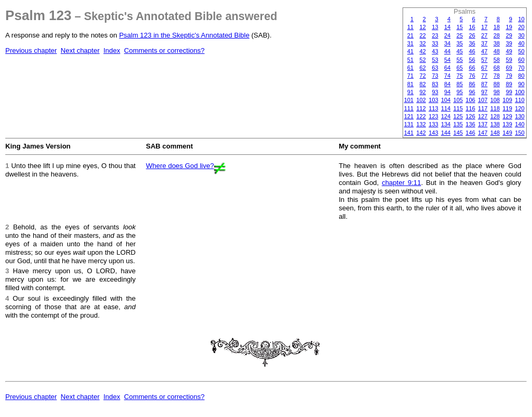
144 (446, 133)
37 (484, 43)
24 (447, 35)
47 (484, 51)
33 (435, 43)
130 (520, 116)
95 (460, 92)
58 (497, 60)
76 (472, 76)
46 (472, 51)
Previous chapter (31, 50)
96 (472, 92)
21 (410, 35)
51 (410, 60)
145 (458, 133)
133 (433, 124)
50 (521, 51)
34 (447, 43)
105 (458, 100)
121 (409, 116)
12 (423, 27)
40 (521, 43)
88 (497, 84)
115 (458, 108)
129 (507, 116)
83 (435, 84)
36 (472, 43)
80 (521, 76)
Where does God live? (180, 166)
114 (446, 108)
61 (410, 68)
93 (435, 92)
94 (447, 92)
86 (472, 84)
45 (460, 51)
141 (409, 133)
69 (509, 68)
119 (507, 108)
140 (520, 124)
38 (497, 43)
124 (446, 116)
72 (423, 76)
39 (509, 43)
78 (497, 76)
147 (483, 133)
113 (433, 108)
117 (483, 108)
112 (421, 108)
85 (460, 84)
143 (433, 133)
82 (423, 84)
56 (472, 60)
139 (507, 124)
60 (521, 60)
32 (423, 43)
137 (483, 124)
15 (460, 27)
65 (460, 68)
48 (497, 51)
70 (521, 68)
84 (447, 84)
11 (410, 27)
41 (410, 51)
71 (410, 76)
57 (484, 60)
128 (495, 116)
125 (458, 116)
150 (520, 133)
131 (409, 124)
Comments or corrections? (164, 50)
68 (497, 68)
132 (421, 124)
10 (521, 19)
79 (509, 76)
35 (460, 43)
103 (433, 100)
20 (521, 27)
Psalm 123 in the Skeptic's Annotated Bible (184, 35)
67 (484, 68)
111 (409, 108)
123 (433, 116)
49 (509, 51)
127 (483, 116)
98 (497, 92)
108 (495, 100)
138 (495, 124)
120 (520, 108)
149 (507, 133)
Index (112, 50)
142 (421, 133)
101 (409, 100)
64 (447, 68)
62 (423, 68)
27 (484, 35)
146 (470, 133)
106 (470, 100)
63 (435, 68)
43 (435, 51)
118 (495, 108)
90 (521, 84)
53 (435, 60)
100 (520, 92)
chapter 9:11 (402, 183)
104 (446, 100)
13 (435, 27)
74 (447, 76)
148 (495, 133)
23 (435, 35)
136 (470, 124)
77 (484, 76)
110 (520, 100)
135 (458, 124)
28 (497, 35)
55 (460, 60)
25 (460, 35)
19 (509, 27)
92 (423, 92)
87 (484, 84)
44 (447, 51)
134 (446, 124)
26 (472, 35)
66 (472, 68)
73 (435, 76)
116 (470, 108)
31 (410, 43)
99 (509, 92)
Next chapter (80, 50)
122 (421, 116)
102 (421, 100)
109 (507, 100)
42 (423, 51)
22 (423, 35)
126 (470, 116)
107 (483, 100)
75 (460, 76)
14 (447, 27)
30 (521, 35)
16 (472, 27)
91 (410, 92)
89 (509, 84)
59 (509, 60)
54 (447, 60)
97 (484, 92)
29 (509, 35)
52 (423, 60)
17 (484, 27)
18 (497, 27)
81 (410, 84)
